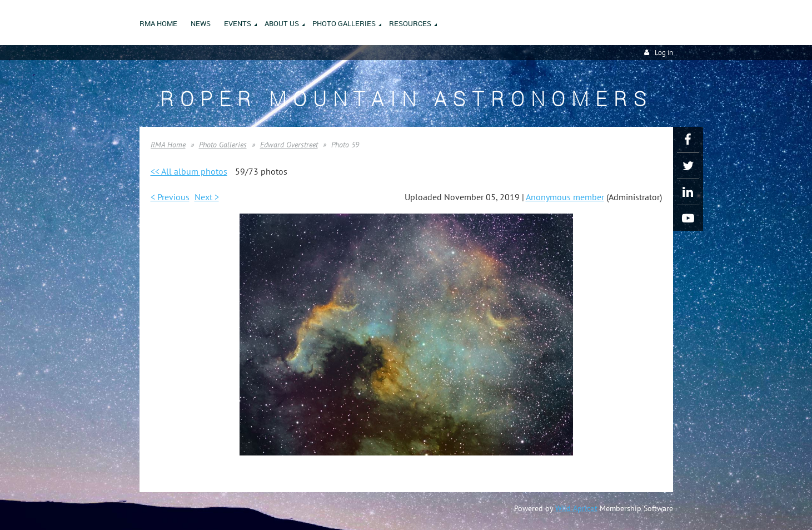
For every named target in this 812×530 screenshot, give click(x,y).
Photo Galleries (223, 145)
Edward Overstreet (289, 145)
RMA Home (168, 145)
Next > (207, 197)
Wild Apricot (576, 508)
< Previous (170, 197)
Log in (664, 53)
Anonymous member (565, 197)
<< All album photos (189, 171)
